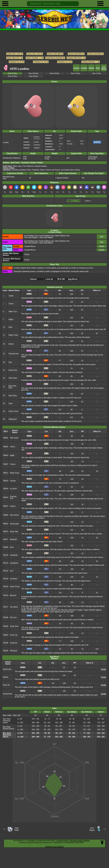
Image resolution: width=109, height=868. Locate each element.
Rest (12, 547)
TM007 (6, 464)
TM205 (6, 643)
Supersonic (7, 669)
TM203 (6, 635)
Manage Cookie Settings (80, 840)
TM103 (6, 555)
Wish (10, 327)
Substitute (14, 555)
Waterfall (13, 539)
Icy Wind (13, 489)
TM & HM (61, 279)
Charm (11, 304)
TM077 (6, 539)
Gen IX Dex (12, 73)
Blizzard (13, 595)
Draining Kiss (14, 354)
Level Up (49, 279)
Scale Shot (14, 626)
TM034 (6, 489)
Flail (10, 362)
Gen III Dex (34, 76)
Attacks (91, 68)
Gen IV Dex (12, 76)
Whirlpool (14, 651)
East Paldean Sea (31, 236)
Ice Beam (14, 579)
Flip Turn (13, 617)
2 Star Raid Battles (46, 238)
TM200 (6, 626)
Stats (98, 68)
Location (84, 68)
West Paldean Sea (62, 236)
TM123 (6, 571)
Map (102, 237)
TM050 (6, 515)
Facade (13, 481)
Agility (11, 319)
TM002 (6, 447)
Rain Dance (15, 515)
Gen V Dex (96, 73)
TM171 (6, 607)
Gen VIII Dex (33, 73)
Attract (11, 344)
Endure (13, 506)
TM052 (6, 524)
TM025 (6, 481)
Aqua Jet (6, 685)
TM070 (6, 532)
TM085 (6, 547)
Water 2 (88, 201)
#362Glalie (16, 829)
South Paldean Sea (47, 236)
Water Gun (13, 312)
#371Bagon (92, 829)
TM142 (6, 587)
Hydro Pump (13, 411)
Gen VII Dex (55, 73)
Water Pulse (13, 335)
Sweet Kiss (13, 370)
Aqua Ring (13, 396)
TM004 (6, 455)
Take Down (13, 378)
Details (102, 246)
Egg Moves (104, 68)
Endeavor (14, 643)
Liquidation (14, 563)
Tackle (11, 296)
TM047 (6, 506)
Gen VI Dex (75, 73)
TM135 (6, 579)
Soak (10, 403)
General (76, 68)
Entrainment (7, 694)
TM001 (6, 438)
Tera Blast (14, 607)
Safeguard (12, 419)
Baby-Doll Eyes (12, 387)
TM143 (6, 595)
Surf (12, 571)
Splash (5, 677)
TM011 (6, 473)
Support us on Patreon (54, 846)
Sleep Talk (14, 532)
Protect (13, 464)
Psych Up (14, 635)
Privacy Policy (62, 840)
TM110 (6, 563)
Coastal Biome (30, 246)
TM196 (6, 617)
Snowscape (14, 524)
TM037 (6, 497)
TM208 (6, 651)
